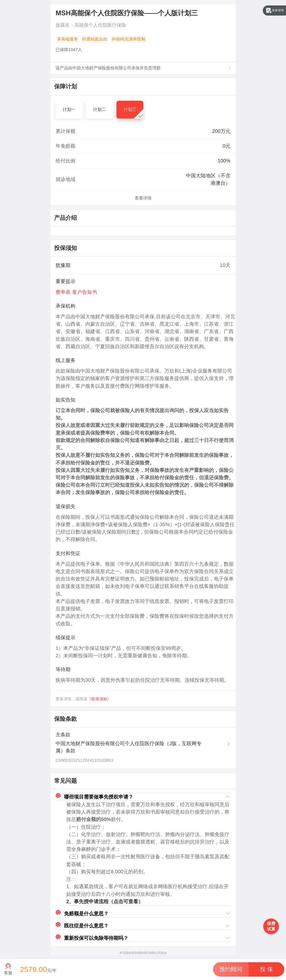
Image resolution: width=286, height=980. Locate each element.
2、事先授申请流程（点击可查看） (105, 901)
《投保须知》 (99, 699)
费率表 (63, 292)
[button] (143, 797)
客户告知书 (85, 292)
